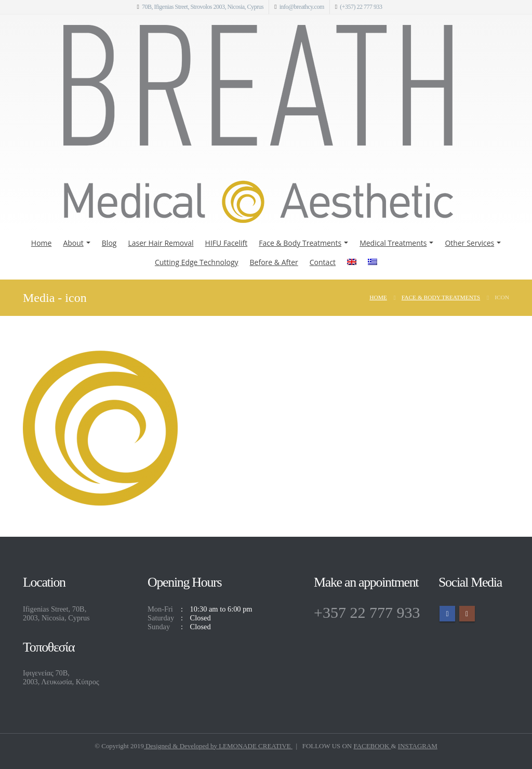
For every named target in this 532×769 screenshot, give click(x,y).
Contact (323, 262)
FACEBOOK (372, 746)
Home (42, 243)
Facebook (447, 614)
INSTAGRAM (418, 746)
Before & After (274, 262)
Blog (109, 243)
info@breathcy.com (302, 7)
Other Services (469, 243)
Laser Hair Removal (161, 243)
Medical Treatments (393, 243)
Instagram (467, 614)
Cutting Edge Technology (197, 262)
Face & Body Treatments (300, 243)
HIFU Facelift (227, 243)
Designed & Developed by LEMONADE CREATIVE (218, 746)
